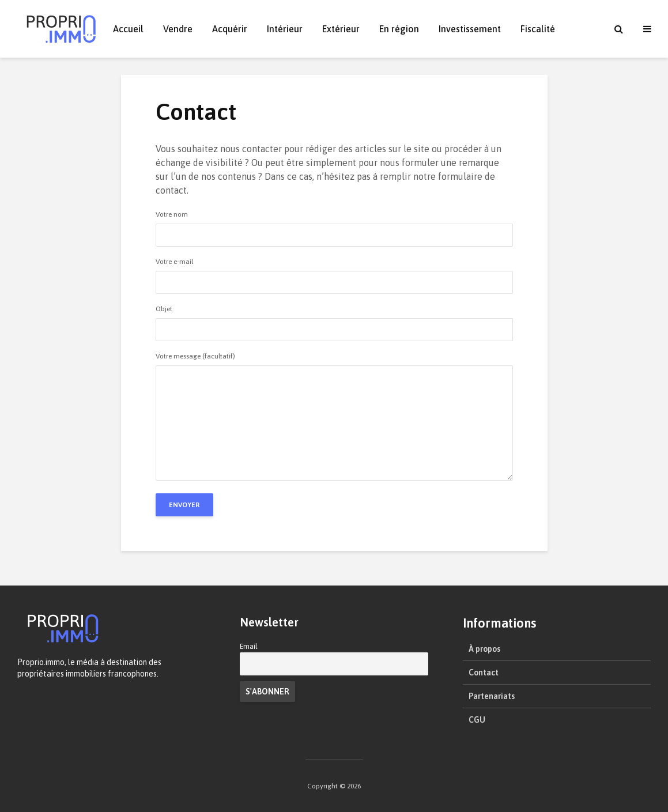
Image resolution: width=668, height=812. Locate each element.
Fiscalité (538, 29)
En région (399, 29)
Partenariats (492, 696)
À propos (484, 649)
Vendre (178, 29)
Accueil (128, 29)
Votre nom (334, 225)
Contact (484, 673)
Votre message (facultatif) (334, 417)
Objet (334, 320)
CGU (477, 720)
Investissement (470, 29)
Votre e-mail (334, 272)
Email (249, 646)
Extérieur (341, 29)
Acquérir (230, 29)
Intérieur (285, 29)
